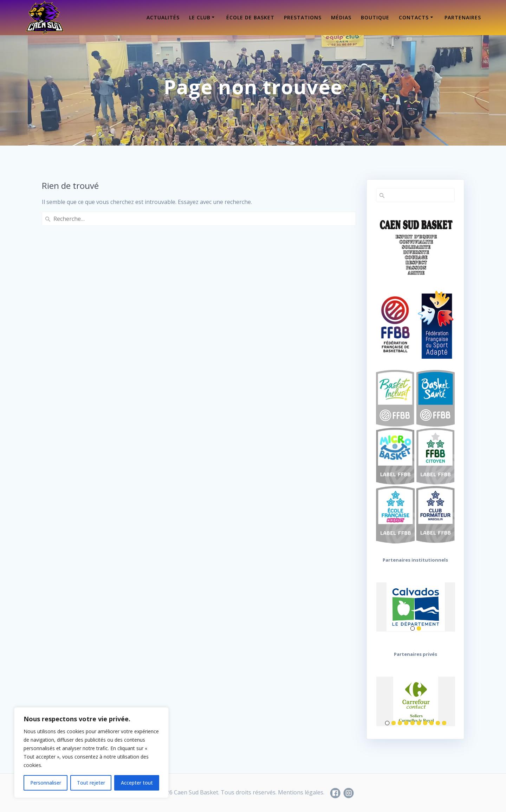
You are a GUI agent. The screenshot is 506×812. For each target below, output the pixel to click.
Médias (341, 17)
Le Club (200, 17)
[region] (91, 753)
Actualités (163, 17)
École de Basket (250, 17)
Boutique (375, 17)
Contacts (414, 17)
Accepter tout (137, 783)
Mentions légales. (301, 792)
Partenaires (463, 17)
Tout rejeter (91, 783)
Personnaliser (46, 783)
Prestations (303, 17)
